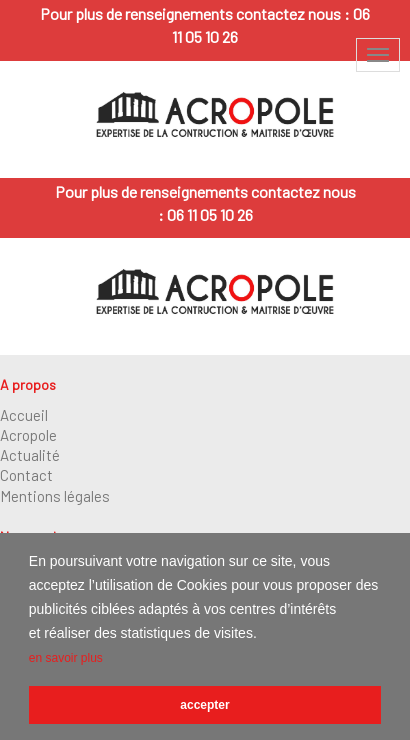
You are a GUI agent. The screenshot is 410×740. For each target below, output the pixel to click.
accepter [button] (204, 705)
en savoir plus (66, 658)
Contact (26, 475)
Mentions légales (55, 496)
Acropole (28, 435)
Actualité (30, 455)
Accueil (24, 415)
